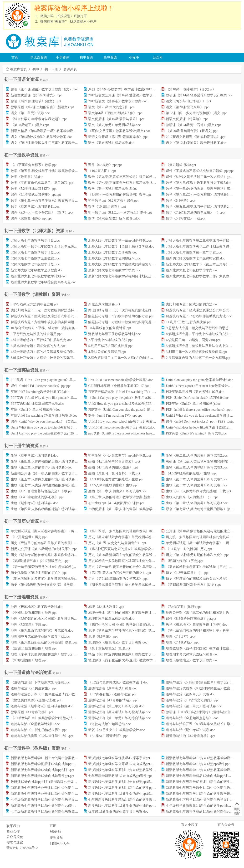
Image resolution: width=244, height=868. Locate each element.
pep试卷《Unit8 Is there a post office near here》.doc (125, 433)
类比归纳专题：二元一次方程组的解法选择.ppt (45, 310)
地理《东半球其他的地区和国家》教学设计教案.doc (49, 654)
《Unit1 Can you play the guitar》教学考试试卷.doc (124, 398)
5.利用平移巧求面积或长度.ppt (110, 346)
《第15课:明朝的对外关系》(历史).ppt (193, 585)
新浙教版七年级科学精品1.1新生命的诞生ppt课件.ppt (204, 812)
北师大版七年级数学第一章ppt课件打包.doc (120, 241)
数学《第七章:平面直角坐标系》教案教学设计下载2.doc (52, 201)
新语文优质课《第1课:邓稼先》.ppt (36, 95)
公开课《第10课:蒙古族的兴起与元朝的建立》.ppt (202, 531)
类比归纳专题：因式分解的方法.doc (192, 304)
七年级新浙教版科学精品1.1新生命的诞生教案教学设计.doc (131, 800)
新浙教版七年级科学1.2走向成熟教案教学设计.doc (202, 758)
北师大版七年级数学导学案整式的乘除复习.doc (123, 264)
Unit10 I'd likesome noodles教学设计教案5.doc (121, 380)
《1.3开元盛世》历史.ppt (29, 537)
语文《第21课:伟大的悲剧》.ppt (111, 107)
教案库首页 (19, 69)
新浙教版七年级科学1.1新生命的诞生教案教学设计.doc (51, 758)
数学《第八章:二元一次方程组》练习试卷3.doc (200, 195)
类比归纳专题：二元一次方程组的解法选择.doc (123, 310)
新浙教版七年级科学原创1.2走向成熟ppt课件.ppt (123, 782)
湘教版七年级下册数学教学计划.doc (114, 334)
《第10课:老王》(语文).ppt (30, 125)
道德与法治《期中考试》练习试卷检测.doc (42, 706)
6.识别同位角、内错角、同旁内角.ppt (193, 340)
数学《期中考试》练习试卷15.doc (113, 189)
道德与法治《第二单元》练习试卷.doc (194, 706)
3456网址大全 (60, 844)
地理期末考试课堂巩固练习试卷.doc (192, 654)
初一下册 (51, 69)
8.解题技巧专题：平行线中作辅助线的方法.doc (200, 334)
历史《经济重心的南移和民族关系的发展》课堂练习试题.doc (55, 543)
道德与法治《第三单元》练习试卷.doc (116, 706)
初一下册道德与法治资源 (33, 673)
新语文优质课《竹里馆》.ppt (187, 119)
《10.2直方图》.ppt (102, 171)
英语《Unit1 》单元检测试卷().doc (36, 410)
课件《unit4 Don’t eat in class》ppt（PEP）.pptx (200, 422)
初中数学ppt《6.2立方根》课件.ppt (113, 201)
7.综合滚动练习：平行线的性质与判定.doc (41, 340)
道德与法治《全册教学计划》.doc (35, 724)
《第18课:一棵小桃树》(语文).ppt (190, 89)
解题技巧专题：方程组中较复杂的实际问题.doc (123, 322)
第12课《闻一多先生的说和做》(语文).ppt (196, 113)
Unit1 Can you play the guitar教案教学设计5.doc (199, 380)
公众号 (158, 57)
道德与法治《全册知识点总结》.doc (192, 718)
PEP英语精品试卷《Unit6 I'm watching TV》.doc (123, 392)
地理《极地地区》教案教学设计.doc (37, 607)
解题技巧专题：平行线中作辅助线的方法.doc (199, 316)
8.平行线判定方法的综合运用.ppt (35, 304)
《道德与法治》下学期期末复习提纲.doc (40, 682)
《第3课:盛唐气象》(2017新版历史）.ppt (40, 561)
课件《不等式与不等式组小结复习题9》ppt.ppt (200, 171)
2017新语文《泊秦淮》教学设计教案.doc (118, 101)
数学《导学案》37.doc (27, 177)
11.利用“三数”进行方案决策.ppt (189, 322)
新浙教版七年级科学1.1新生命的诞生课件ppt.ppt (123, 806)
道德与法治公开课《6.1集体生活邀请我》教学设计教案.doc (54, 694)
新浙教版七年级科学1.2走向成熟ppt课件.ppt (198, 764)
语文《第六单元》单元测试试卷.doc (114, 125)
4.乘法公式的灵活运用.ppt (107, 352)
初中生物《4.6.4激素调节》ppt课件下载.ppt (119, 456)
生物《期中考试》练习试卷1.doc (34, 456)
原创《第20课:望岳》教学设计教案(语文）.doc (45, 89)
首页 (15, 57)
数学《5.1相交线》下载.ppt (186, 218)
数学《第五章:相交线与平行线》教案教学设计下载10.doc (52, 171)
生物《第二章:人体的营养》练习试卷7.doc (197, 479)
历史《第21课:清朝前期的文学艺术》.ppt (118, 579)
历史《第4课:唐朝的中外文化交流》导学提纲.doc (47, 585)
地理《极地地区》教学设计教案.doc (192, 660)
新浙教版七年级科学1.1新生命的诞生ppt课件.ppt (123, 794)
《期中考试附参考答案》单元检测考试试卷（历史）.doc (129, 585)
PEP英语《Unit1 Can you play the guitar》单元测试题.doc (51, 380)
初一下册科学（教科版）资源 (37, 748)
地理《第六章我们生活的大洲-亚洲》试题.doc (44, 642)
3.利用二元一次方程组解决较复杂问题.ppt (196, 352)
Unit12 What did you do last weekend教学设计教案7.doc (205, 416)
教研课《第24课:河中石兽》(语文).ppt (193, 125)
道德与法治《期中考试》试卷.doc (113, 688)
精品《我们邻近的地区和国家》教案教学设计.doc (124, 654)
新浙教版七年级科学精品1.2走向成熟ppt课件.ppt (201, 776)
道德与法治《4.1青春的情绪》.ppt (113, 700)
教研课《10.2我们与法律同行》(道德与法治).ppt (201, 712)
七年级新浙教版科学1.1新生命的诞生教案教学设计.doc (51, 812)
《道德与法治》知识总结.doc (109, 724)
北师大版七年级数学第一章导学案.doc (194, 252)
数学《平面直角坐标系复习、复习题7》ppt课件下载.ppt (51, 183)
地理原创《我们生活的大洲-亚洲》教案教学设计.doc (127, 660)
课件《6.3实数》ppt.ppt (105, 165)
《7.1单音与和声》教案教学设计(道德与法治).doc (47, 718)
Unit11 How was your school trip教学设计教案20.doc (125, 422)
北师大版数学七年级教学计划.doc (35, 264)
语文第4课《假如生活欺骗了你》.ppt (115, 113)
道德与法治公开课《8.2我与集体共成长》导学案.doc (204, 724)
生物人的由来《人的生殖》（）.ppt (192, 497)
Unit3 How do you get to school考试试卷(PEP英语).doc (126, 404)
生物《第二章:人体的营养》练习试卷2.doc (197, 456)
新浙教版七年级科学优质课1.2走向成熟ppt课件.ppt (48, 764)
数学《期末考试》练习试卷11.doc (35, 207)
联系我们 (13, 826)
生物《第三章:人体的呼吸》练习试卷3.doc (197, 467)
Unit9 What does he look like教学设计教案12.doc (200, 427)
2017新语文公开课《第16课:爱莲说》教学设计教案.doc (128, 95)
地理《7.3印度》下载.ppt (29, 625)
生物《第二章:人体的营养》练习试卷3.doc (197, 503)
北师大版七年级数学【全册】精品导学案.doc (121, 246)
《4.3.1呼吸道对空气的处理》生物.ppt (116, 479)
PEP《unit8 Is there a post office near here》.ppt (199, 410)
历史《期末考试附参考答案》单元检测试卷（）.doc (126, 537)
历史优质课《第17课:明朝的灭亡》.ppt (39, 573)
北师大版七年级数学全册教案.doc (113, 252)
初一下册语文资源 (26, 79)
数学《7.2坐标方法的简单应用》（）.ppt (196, 212)
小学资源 (62, 57)
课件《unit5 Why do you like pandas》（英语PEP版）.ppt (51, 422)
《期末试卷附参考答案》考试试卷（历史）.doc (200, 567)
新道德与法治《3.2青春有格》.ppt (191, 736)
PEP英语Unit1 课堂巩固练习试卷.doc (37, 404)
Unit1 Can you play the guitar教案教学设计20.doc (45, 433)
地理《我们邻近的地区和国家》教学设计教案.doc (47, 619)
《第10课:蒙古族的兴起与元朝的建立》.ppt (119, 573)
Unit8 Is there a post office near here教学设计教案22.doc (205, 386)
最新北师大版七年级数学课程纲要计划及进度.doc (124, 276)
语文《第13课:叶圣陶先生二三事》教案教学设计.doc (49, 143)
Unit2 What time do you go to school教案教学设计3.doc (49, 427)
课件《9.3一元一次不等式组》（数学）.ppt (42, 212)
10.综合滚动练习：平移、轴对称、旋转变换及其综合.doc (52, 328)
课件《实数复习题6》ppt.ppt (31, 218)
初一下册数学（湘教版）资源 (37, 294)
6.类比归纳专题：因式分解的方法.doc (38, 346)
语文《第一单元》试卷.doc (30, 113)
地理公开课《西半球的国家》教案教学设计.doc (123, 613)
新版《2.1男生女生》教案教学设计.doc (116, 730)
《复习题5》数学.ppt (181, 165)
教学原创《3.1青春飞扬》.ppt (32, 712)
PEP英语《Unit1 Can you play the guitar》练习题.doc (125, 410)
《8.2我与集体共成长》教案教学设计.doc (118, 682)
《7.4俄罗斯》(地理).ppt (183, 607)
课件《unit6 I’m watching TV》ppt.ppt (115, 416)
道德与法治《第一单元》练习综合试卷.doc (119, 718)
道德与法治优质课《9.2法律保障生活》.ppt (42, 736)
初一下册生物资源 (26, 446)
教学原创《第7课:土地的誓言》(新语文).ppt (42, 107)
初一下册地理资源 (26, 597)
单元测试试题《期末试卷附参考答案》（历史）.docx (49, 531)
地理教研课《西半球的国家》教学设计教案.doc (200, 648)
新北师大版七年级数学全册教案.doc (37, 270)
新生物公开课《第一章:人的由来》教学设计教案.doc (49, 473)
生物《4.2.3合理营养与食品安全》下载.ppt (42, 491)
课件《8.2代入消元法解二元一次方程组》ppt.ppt (201, 177)
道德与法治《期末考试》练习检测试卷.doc (119, 712)
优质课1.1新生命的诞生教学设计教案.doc (118, 812)
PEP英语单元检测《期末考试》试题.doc (195, 392)
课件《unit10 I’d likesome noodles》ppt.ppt (41, 386)
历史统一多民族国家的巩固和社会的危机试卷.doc (202, 537)
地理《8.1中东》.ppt (103, 636)
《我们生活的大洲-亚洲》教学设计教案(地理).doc (124, 625)
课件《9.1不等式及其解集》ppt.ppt (36, 195)
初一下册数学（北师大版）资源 (39, 231)
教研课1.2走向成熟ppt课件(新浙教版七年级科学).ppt (49, 782)
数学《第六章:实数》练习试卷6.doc (114, 218)
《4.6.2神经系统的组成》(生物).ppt (191, 473)
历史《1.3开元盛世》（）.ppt (187, 573)
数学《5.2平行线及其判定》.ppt (34, 189)
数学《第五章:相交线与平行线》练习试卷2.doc (200, 207)
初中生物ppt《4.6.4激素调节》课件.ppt (116, 503)
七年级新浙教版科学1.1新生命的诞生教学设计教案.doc (51, 800)
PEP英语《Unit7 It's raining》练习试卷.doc (196, 433)
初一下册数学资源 (26, 155)
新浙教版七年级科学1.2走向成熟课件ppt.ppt (43, 776)
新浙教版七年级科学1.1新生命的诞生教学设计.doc (202, 794)
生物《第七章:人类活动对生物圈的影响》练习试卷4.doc (52, 485)
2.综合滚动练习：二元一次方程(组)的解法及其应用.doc (128, 358)
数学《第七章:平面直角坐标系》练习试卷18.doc (123, 183)
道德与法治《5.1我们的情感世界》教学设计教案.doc (204, 682)
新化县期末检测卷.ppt (104, 304)
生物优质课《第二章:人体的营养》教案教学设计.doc (127, 509)
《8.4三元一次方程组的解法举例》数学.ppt (119, 195)
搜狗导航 (56, 838)
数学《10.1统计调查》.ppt (107, 207)
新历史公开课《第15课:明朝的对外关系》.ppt (44, 549)
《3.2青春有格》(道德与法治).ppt (112, 694)
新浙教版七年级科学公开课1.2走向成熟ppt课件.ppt (125, 764)
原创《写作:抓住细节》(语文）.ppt (36, 101)
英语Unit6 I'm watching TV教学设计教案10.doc (44, 416)
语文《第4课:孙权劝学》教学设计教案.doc (42, 137)
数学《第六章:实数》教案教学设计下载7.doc (198, 183)
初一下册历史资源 (26, 521)
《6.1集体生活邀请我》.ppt (108, 736)
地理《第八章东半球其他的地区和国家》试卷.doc (124, 631)
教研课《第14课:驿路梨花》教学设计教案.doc (199, 95)
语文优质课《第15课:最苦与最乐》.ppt (116, 119)
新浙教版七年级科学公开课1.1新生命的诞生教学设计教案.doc (56, 788)
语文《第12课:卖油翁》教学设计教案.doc (196, 143)
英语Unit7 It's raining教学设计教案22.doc (40, 392)
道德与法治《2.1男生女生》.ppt (34, 688)
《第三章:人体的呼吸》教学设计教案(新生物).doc (124, 497)
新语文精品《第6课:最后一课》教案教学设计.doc (47, 131)
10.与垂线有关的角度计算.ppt (109, 328)
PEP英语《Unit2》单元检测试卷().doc (193, 404)
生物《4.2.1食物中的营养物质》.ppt (114, 461)
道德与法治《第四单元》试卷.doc (190, 694)
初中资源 (86, 57)
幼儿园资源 (39, 57)
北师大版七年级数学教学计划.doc (35, 241)
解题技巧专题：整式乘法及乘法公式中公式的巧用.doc (50, 316)
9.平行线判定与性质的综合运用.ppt (36, 334)
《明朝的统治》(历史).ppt (185, 561)
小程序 (134, 57)
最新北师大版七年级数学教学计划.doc (39, 276)
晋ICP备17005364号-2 (22, 848)
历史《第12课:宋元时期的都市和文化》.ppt (197, 555)
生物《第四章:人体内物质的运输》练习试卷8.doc (47, 509)
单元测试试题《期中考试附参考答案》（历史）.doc (204, 543)
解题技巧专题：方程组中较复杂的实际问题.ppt (45, 322)
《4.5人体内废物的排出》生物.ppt (113, 485)
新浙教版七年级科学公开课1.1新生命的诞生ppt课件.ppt (51, 794)
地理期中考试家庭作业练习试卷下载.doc (40, 636)
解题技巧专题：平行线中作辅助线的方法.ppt (121, 316)
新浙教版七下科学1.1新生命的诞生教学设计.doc (201, 800)
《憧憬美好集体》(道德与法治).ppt (36, 700)
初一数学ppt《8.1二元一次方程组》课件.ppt (120, 212)
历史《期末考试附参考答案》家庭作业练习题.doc (47, 555)
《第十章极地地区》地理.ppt (109, 648)
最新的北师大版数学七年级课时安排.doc (195, 258)
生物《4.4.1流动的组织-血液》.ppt (113, 467)
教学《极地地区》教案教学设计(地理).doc (196, 625)
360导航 (55, 832)
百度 (53, 826)
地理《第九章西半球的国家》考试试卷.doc (42, 631)
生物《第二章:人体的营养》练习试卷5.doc (42, 467)
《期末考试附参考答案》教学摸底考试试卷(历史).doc (50, 579)
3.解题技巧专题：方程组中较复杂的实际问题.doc (46, 358)
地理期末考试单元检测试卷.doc (111, 619)
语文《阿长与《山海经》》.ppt (188, 101)
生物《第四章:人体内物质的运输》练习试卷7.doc (47, 461)
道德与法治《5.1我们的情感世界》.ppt (39, 730)
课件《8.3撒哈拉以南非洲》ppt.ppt (191, 619)
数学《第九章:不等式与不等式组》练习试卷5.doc (124, 177)
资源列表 (70, 69)
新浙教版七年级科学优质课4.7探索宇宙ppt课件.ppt (125, 758)
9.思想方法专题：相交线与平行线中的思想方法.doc (203, 328)
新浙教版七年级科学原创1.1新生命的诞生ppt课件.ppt (127, 788)
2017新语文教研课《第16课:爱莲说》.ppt (196, 137)
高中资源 (110, 57)
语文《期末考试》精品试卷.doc (111, 143)
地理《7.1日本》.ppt (180, 636)
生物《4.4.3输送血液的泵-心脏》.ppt (37, 497)
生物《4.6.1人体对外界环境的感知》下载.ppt (198, 491)
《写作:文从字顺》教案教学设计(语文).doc (119, 131)
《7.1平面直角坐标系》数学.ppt (34, 165)
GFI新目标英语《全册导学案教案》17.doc (119, 386)
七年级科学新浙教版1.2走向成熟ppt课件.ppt (120, 776)
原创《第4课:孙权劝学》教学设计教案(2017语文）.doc (128, 89)
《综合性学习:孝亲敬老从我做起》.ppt (39, 119)
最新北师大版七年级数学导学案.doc (114, 270)
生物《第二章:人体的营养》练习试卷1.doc (197, 485)
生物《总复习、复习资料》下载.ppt (114, 473)
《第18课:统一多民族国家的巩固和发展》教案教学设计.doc (132, 531)
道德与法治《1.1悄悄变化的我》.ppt (192, 700)
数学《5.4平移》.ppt (180, 201)
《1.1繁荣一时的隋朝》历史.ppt (189, 549)
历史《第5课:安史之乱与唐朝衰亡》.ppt (117, 543)
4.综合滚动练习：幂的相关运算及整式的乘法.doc (46, 352)
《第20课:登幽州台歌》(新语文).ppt (192, 131)
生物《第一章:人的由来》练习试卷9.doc (117, 491)
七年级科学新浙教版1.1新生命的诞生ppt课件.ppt (201, 806)
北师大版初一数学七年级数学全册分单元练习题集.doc (50, 246)
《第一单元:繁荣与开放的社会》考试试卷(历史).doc (48, 567)
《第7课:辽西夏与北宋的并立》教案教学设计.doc (124, 549)
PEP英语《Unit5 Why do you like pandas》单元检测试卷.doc (53, 398)
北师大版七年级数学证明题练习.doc (114, 258)
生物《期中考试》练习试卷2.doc (34, 503)
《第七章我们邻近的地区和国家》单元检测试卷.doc (204, 631)
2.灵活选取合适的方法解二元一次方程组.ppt (198, 358)
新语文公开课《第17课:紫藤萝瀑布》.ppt (118, 137)
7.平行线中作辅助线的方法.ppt (110, 340)
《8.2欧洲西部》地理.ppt (29, 660)
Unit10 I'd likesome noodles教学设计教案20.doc (121, 427)
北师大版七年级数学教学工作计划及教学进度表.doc (204, 246)
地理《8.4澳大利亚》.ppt (106, 607)
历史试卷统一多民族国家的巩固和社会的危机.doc (124, 561)
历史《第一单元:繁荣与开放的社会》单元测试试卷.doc (128, 567)
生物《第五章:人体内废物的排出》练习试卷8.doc (47, 479)
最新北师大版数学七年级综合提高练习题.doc (44, 282)
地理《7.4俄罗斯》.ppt (182, 642)
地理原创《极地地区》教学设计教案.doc (118, 642)
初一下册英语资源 (26, 370)
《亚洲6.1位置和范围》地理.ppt (34, 613)
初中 (36, 69)
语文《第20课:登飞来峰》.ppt (187, 107)
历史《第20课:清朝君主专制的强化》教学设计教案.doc (128, 555)
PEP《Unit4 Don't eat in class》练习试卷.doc (197, 398)
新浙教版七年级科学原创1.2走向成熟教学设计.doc (125, 770)
